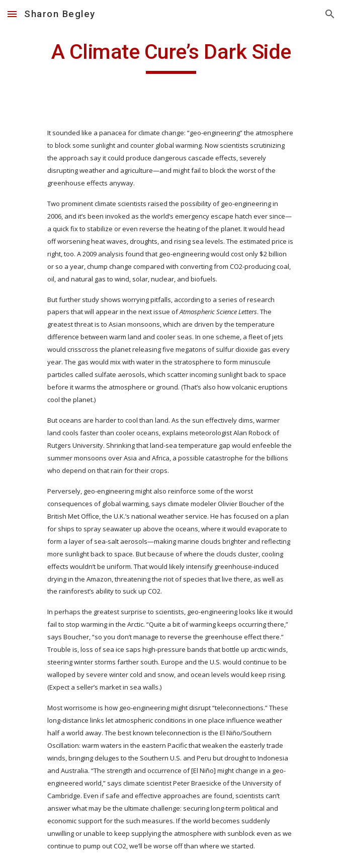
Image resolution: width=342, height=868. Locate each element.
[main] (171, 56)
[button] (12, 14)
